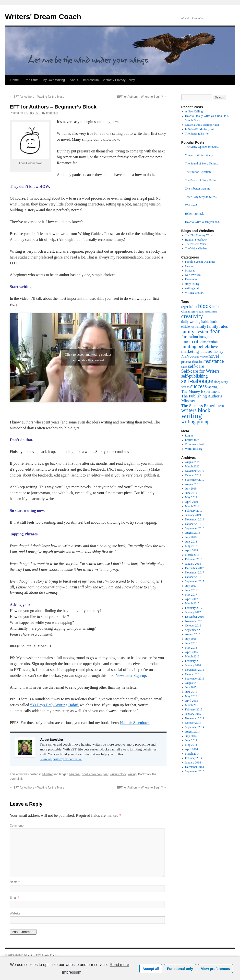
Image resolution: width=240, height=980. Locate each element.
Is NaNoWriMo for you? (200, 129)
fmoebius (52, 113)
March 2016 (192, 656)
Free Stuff (31, 80)
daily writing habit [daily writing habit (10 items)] (195, 321)
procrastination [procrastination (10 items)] (192, 361)
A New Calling (194, 111)
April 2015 (192, 701)
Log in (189, 436)
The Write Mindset (196, 248)
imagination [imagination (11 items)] (208, 337)
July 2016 (191, 639)
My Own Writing (54, 80)
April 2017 (192, 599)
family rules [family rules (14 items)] (217, 326)
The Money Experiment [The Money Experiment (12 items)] (200, 391)
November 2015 (195, 670)
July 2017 (191, 586)
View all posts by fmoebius (61, 759)
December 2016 (194, 617)
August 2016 (193, 634)
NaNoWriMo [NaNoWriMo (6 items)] (200, 357)
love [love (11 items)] (214, 347)
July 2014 (191, 736)
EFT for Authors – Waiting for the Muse (37, 97)
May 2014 (191, 745)
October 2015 (193, 674)
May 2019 (191, 497)
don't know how (92, 774)
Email (14, 898)
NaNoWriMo (193, 275)
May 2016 (191, 648)
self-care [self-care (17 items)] (196, 366)
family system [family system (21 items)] (195, 332)
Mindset (48, 774)
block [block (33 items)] (205, 306)
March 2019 (192, 506)
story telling (192, 284)
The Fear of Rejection (198, 172)
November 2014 (195, 718)
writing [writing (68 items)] (192, 416)
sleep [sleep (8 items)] (217, 382)
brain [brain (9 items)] (216, 307)
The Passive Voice (196, 244)
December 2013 (194, 767)
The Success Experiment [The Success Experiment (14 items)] (203, 406)
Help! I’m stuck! (195, 214)
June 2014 (191, 740)
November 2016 (195, 621)
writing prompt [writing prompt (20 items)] (196, 422)
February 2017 (194, 608)
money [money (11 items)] (218, 351)
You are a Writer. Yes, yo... (201, 155)
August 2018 (193, 533)
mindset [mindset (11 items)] (206, 351)
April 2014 (192, 749)
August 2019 (193, 484)
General (190, 266)
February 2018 (194, 559)
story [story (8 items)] (225, 382)
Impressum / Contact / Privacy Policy (109, 80)
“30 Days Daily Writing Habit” (54, 705)
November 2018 (195, 519)
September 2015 (195, 679)
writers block (118, 774)
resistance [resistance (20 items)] (214, 361)
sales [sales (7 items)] (184, 367)
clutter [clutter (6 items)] (200, 312)
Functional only (180, 969)
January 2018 (193, 564)
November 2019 (195, 471)
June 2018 (191, 542)
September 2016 (195, 630)
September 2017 (195, 581)
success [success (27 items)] (198, 386)
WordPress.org (194, 449)
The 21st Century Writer (199, 235)
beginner (75, 774)
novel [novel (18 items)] (214, 356)
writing (132, 774)
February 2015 (194, 709)
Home (15, 80)
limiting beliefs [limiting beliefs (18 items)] (196, 346)
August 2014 (193, 732)
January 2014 (193, 762)
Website (15, 913)
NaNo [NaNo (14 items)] (186, 356)
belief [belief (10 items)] (193, 306)
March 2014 (192, 754)
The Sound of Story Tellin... (202, 163)
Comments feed (194, 444)
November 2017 (195, 572)
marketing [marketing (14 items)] (190, 351)
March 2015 (192, 705)
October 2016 (193, 626)
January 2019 (193, 515)
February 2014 (194, 758)
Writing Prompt (194, 293)
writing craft (192, 288)
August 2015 (193, 683)
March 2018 (192, 555)
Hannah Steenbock (135, 723)
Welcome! (191, 205)
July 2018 (191, 537)
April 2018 (192, 550)
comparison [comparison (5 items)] (211, 312)
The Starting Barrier (197, 134)
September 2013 (195, 771)
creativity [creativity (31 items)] (192, 316)
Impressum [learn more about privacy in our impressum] (72, 972)
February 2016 (194, 661)
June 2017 (191, 590)
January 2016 (193, 665)
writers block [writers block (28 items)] (196, 410)
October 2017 (193, 577)
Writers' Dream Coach (43, 17)
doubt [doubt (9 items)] (214, 322)
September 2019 (195, 480)
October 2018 (193, 524)
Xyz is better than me (198, 189)
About (74, 80)
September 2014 (195, 727)
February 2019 (194, 511)
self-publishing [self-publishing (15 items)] (194, 376)
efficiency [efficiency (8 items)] (188, 327)
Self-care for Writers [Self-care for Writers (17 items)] (200, 371)
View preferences (216, 969)
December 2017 (194, 568)
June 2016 (191, 643)
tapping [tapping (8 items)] (212, 387)
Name (15, 882)
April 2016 (192, 652)
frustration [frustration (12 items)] (190, 337)
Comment (17, 826)
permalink (16, 779)
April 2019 (192, 502)
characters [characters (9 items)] (188, 311)
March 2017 (192, 603)
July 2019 (191, 489)
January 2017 (193, 612)
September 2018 (195, 528)
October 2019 (193, 475)
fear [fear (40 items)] (215, 331)
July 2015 (191, 687)
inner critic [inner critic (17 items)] (191, 341)
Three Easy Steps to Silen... (201, 197)
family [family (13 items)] (201, 326)
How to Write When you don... (203, 222)
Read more (119, 965)
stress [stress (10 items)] (185, 387)
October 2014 (193, 723)
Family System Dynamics (200, 262)
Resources (191, 279)
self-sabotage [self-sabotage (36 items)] (197, 381)
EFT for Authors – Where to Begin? (142, 97)
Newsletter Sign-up (131, 675)
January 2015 (193, 714)
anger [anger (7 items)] (185, 307)
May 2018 (191, 546)
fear (106, 774)
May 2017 (191, 595)
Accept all (151, 969)
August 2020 (193, 462)
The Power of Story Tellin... (202, 180)
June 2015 (191, 692)
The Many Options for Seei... (202, 147)
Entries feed (192, 440)
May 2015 (191, 696)
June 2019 (191, 493)
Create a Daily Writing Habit (202, 125)
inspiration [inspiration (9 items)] (210, 342)
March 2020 (192, 466)
